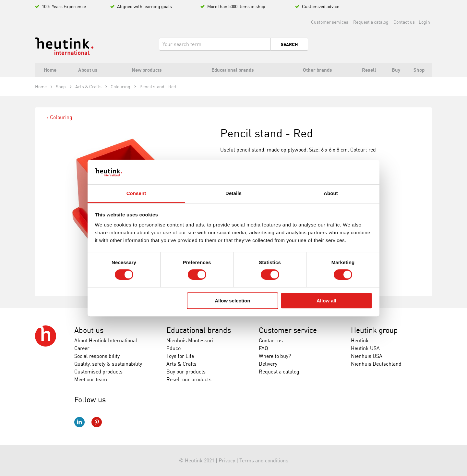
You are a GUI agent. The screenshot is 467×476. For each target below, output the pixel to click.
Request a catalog (371, 22)
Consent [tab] (136, 194)
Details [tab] (233, 194)
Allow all (326, 301)
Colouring (61, 117)
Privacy (227, 460)
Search (289, 44)
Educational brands (199, 330)
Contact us (404, 22)
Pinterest (97, 422)
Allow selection (232, 301)
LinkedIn (79, 422)
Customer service (288, 330)
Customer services (330, 22)
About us (89, 330)
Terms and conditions (264, 460)
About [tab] (331, 194)
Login (424, 22)
